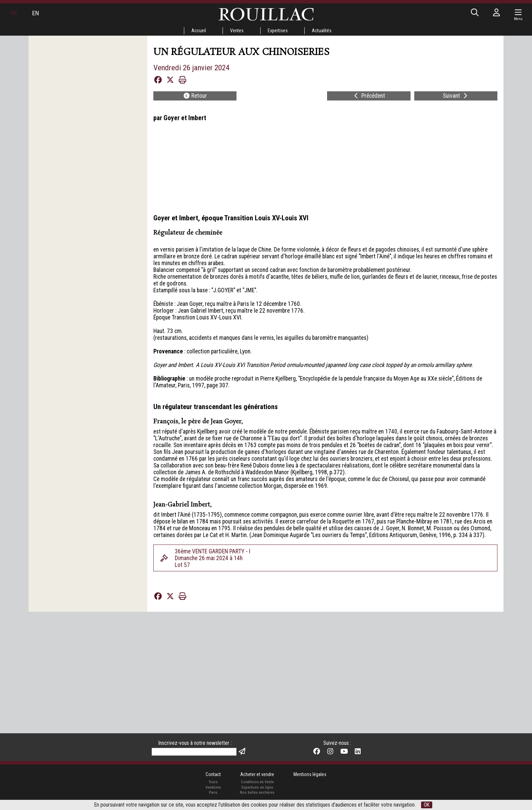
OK (455, 804)
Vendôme (207, 772)
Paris (207, 778)
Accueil (190, 31)
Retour (195, 104)
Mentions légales (315, 758)
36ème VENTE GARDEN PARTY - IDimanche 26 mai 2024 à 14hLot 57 (223, 661)
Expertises (279, 31)
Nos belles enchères (256, 778)
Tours (207, 766)
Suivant (455, 104)
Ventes (233, 31)
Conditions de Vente (257, 766)
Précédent (369, 104)
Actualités (328, 31)
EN (40, 15)
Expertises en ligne (256, 772)
